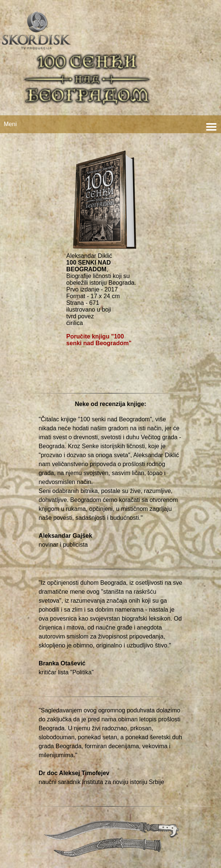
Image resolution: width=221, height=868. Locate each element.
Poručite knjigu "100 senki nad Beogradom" (99, 340)
